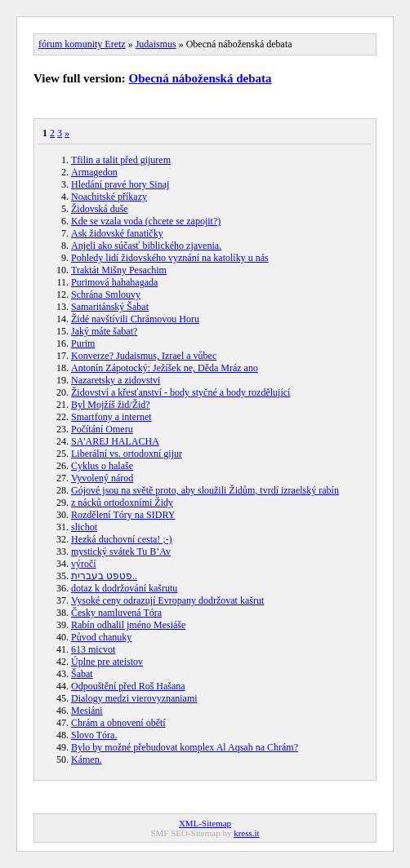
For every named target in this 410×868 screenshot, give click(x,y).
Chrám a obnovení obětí (118, 723)
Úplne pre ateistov (107, 662)
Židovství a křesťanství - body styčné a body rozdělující (180, 392)
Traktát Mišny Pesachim (119, 270)
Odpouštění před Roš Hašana (128, 686)
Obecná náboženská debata (201, 78)
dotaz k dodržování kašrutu (124, 588)
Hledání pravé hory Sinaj (120, 184)
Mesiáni (87, 711)
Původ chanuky (101, 637)
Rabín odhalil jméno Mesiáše (128, 625)
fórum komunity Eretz (82, 44)
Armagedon (94, 172)
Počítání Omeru (102, 429)
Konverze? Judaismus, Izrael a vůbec (144, 356)
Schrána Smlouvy (106, 294)
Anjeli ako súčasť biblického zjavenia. (146, 246)
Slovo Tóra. (94, 735)
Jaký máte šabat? (104, 331)
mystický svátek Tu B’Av (121, 551)
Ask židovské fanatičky (117, 233)
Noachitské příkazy (109, 197)
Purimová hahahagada (114, 282)
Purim (83, 343)
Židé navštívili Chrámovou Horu (135, 319)
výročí (84, 564)
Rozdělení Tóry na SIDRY (123, 515)
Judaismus (156, 44)
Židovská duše (100, 209)
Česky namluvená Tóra (116, 613)
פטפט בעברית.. (104, 576)
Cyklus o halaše (102, 466)
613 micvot (93, 649)
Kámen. (87, 759)
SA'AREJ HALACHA (115, 441)
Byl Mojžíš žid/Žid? (111, 405)
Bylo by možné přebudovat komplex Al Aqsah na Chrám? (185, 747)
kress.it (246, 833)
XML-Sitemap (205, 823)
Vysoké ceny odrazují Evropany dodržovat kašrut (167, 600)
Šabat (82, 674)
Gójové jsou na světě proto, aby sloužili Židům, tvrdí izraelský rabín (205, 490)
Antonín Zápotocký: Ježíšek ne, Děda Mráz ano (165, 368)
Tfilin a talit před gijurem (121, 160)
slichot (84, 527)
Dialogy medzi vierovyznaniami (134, 698)
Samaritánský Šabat (110, 307)
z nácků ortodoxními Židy (122, 503)
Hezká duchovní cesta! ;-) (122, 539)
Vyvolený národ (102, 478)
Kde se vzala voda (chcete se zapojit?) (146, 221)
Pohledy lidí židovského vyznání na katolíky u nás (170, 258)
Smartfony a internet (111, 417)
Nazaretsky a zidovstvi (116, 380)
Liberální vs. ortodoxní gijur (127, 454)
